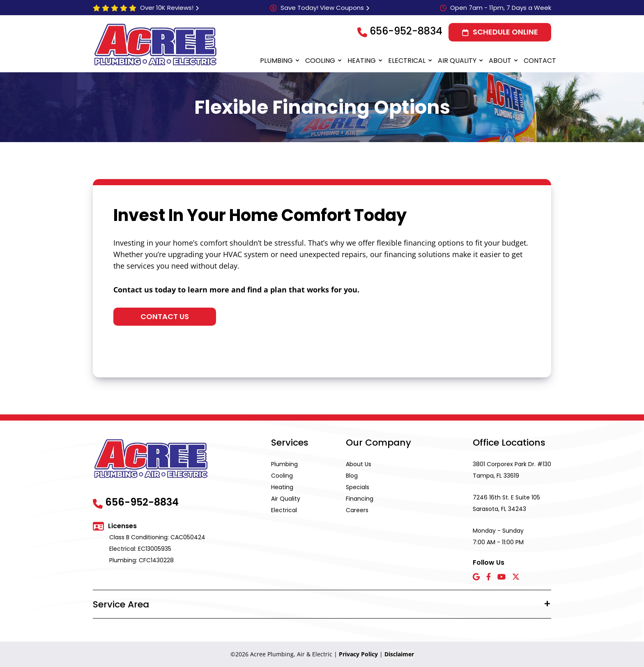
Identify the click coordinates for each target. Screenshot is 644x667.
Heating (362, 61)
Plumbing (276, 61)
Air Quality (457, 61)
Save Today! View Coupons (322, 8)
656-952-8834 (406, 31)
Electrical (407, 61)
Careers (357, 510)
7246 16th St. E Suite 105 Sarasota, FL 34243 (506, 503)
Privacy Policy (358, 654)
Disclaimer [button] (399, 654)
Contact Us (165, 316)
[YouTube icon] (501, 577)
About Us (359, 464)
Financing (360, 499)
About (500, 61)
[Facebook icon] (489, 577)
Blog (352, 476)
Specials (358, 487)
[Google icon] (476, 577)
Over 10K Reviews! (167, 8)
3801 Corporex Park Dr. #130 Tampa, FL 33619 (512, 470)
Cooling (320, 61)
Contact (540, 61)
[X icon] (516, 577)
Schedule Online (505, 32)
